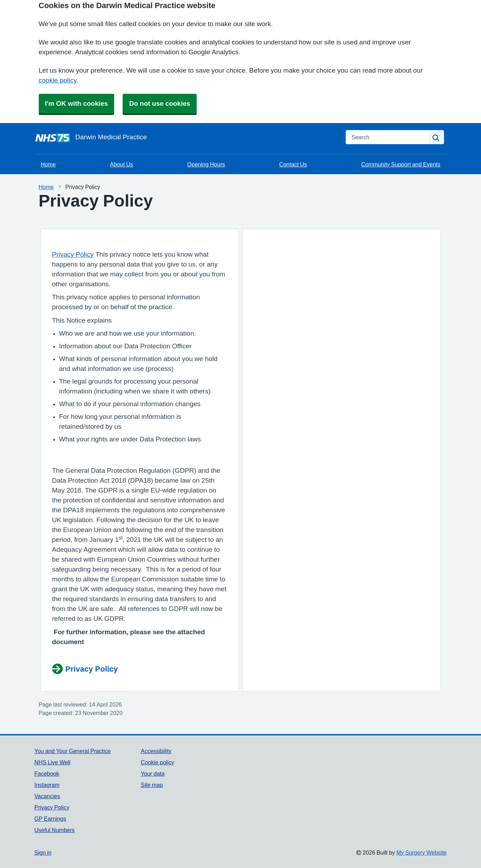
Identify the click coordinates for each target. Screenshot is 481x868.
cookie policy (58, 80)
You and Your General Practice (73, 751)
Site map (152, 785)
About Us (121, 164)
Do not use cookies (159, 103)
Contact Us (293, 164)
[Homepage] (186, 137)
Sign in (43, 852)
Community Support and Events (401, 164)
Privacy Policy (73, 254)
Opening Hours (206, 164)
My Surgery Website (422, 852)
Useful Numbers (55, 830)
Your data (152, 774)
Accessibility (156, 751)
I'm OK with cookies (77, 103)
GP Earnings (50, 819)
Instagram (47, 785)
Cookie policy (157, 762)
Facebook (47, 774)
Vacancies (47, 796)
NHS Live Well (53, 762)
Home (48, 164)
